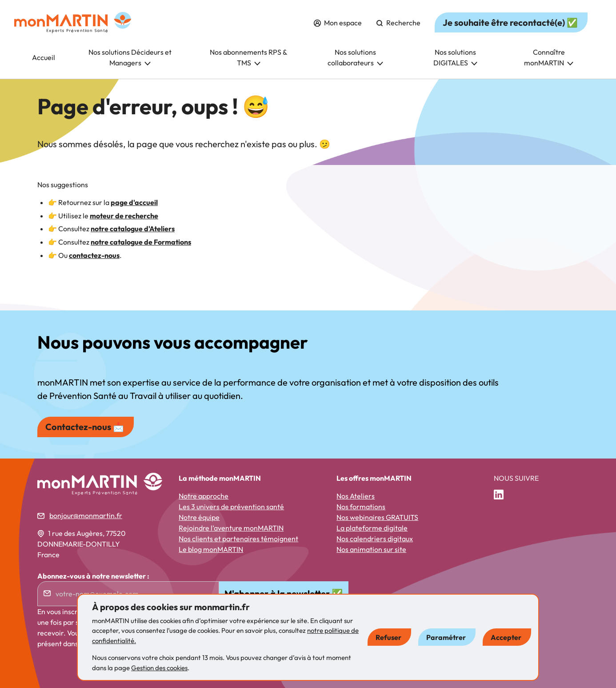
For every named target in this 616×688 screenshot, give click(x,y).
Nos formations (361, 507)
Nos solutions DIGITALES (455, 57)
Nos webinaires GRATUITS (377, 517)
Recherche (398, 23)
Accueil (44, 57)
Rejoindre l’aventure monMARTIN (231, 528)
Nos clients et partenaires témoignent (238, 539)
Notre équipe (199, 517)
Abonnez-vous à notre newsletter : (93, 576)
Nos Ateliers (356, 496)
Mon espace (338, 23)
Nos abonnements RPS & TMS (249, 57)
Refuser (388, 637)
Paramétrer (446, 637)
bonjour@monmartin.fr (86, 515)
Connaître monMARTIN (549, 57)
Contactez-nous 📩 (85, 427)
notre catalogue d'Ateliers (133, 229)
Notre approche (204, 496)
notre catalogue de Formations (141, 242)
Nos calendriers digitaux (375, 539)
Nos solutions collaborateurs (355, 57)
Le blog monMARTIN (211, 549)
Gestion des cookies (159, 668)
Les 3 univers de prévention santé (231, 507)
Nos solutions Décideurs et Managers (130, 57)
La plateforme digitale (372, 528)
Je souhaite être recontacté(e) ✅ (510, 22)
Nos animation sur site (371, 549)
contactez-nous (94, 255)
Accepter (506, 637)
